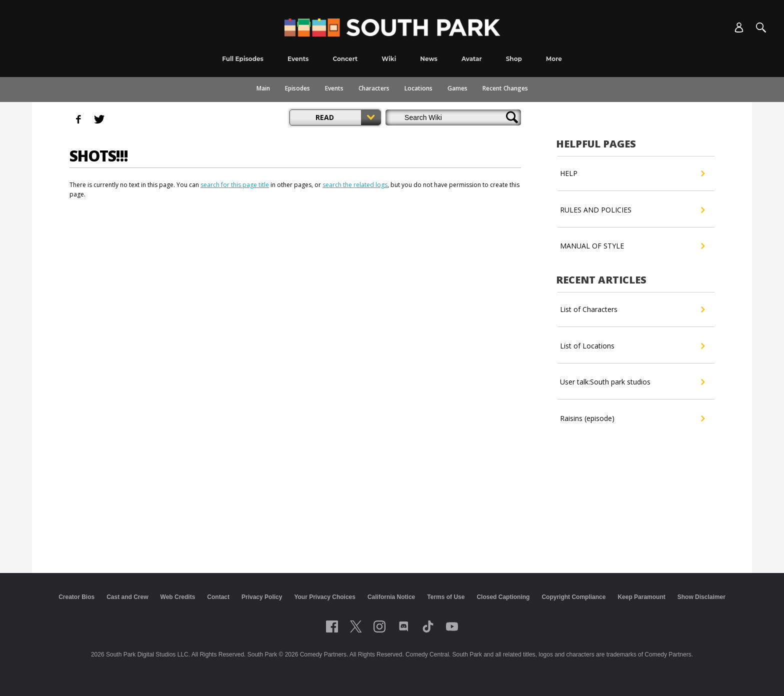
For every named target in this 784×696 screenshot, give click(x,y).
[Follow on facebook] (332, 626)
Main (263, 88)
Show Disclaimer (701, 597)
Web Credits (178, 597)
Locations (418, 88)
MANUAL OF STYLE (632, 246)
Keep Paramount (641, 597)
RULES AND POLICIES (632, 210)
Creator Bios (76, 597)
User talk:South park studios (632, 382)
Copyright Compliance (573, 597)
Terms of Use (446, 597)
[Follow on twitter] (356, 626)
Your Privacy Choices (325, 597)
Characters (374, 88)
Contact (218, 597)
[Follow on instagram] (379, 626)
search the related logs (355, 185)
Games (457, 88)
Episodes (297, 88)
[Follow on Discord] (404, 626)
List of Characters (632, 309)
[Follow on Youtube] (452, 626)
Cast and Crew (127, 597)
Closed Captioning (503, 597)
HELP (632, 173)
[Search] (761, 27)
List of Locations (632, 346)
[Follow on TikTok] (428, 626)
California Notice (391, 597)
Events (334, 88)
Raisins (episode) (632, 418)
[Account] (739, 27)
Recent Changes (505, 88)
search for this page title (235, 185)
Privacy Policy (262, 597)
